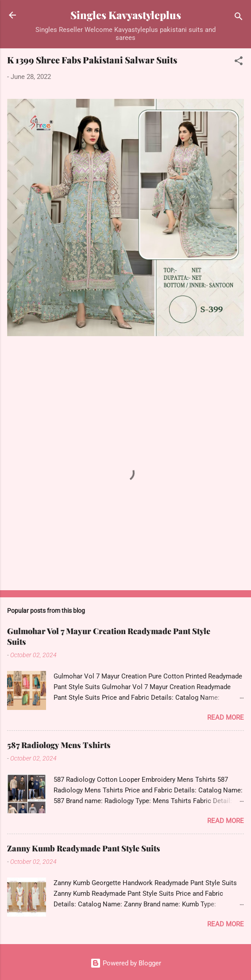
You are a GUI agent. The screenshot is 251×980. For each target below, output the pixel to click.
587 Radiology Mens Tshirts (59, 745)
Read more (226, 717)
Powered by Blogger (126, 963)
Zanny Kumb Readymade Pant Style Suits (84, 848)
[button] (239, 62)
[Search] (239, 18)
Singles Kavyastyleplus (126, 15)
